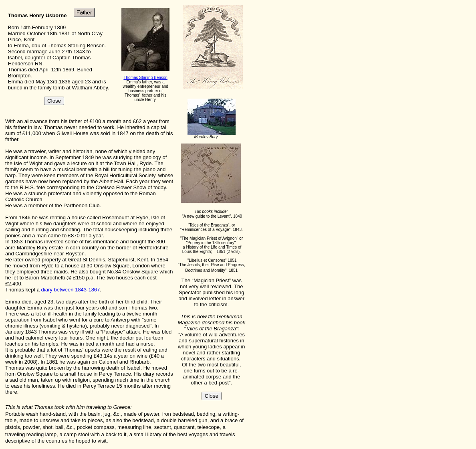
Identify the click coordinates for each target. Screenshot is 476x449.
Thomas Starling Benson (145, 78)
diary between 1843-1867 (71, 290)
